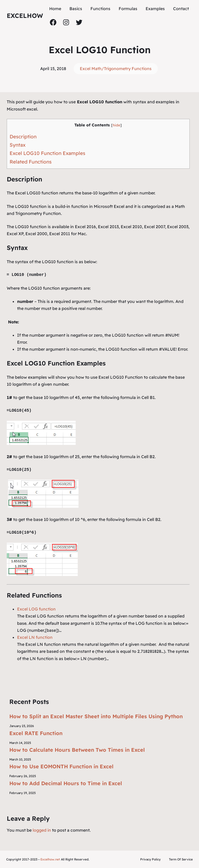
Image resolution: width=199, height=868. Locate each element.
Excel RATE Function (36, 733)
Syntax (18, 145)
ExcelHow (25, 16)
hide (116, 125)
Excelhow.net (50, 859)
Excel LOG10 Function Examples (47, 153)
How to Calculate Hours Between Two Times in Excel (77, 750)
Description (23, 137)
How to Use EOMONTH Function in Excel (61, 766)
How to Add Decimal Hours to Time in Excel (66, 783)
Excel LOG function (36, 609)
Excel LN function (35, 637)
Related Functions (31, 162)
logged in (42, 830)
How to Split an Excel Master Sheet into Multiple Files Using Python (96, 716)
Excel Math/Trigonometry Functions (116, 69)
